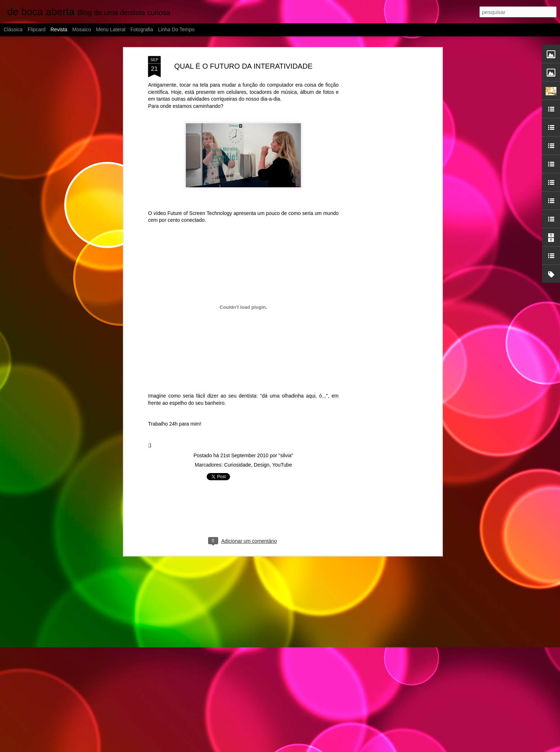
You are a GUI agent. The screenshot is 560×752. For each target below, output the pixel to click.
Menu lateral (111, 29)
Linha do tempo (176, 29)
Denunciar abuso (359, 748)
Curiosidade (238, 445)
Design (262, 445)
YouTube (282, 445)
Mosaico (82, 29)
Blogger (335, 748)
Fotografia (142, 29)
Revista (59, 29)
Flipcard (37, 29)
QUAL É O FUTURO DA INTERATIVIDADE (244, 46)
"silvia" (286, 435)
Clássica (13, 29)
